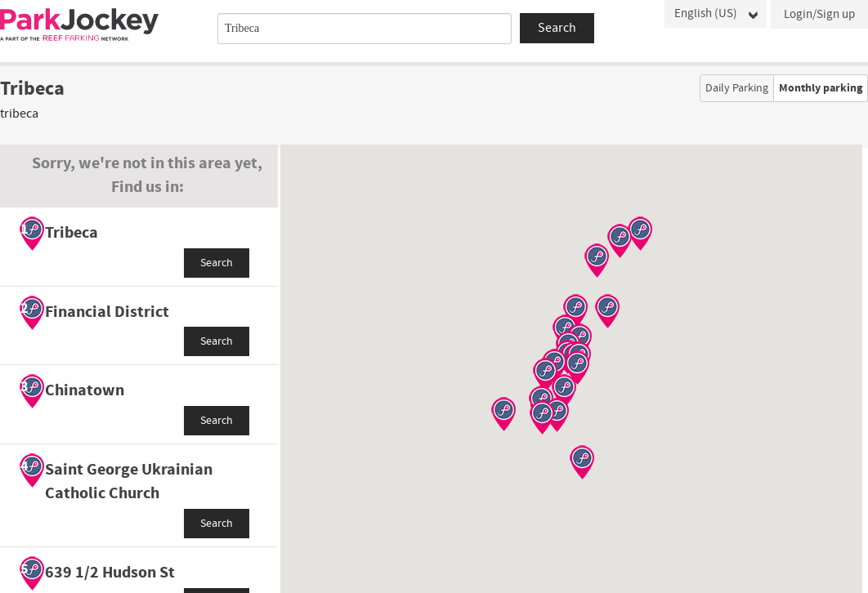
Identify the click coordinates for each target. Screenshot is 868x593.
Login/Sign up (819, 14)
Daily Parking (737, 88)
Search (217, 263)
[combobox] (365, 29)
